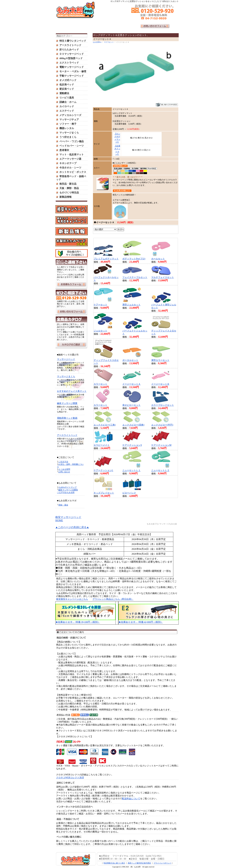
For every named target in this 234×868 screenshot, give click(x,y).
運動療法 (64, 93)
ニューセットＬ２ (160, 470)
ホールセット (158, 259)
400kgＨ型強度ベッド (71, 58)
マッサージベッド (66, 359)
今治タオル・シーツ (70, 168)
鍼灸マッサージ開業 (67, 403)
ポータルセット (130, 360)
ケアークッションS (132, 445)
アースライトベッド (70, 45)
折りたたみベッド (69, 50)
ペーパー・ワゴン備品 (72, 141)
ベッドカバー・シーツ (72, 146)
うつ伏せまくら (68, 137)
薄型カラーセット (160, 360)
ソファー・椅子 (68, 124)
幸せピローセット (131, 405)
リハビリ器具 (67, 98)
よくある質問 (64, 469)
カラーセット (100, 384)
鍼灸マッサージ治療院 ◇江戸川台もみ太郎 (67, 491)
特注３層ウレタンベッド (73, 41)
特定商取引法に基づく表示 (114, 863)
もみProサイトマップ (68, 487)
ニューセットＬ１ (131, 470)
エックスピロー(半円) (162, 425)
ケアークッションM (161, 445)
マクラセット (109, 42)
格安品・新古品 (68, 184)
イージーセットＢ (160, 384)
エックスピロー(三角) (105, 425)
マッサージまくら (69, 133)
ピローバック (129, 493)
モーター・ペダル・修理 (73, 71)
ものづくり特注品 (69, 193)
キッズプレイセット (104, 493)
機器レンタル (67, 128)
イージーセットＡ (131, 384)
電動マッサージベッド (72, 67)
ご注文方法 (63, 462)
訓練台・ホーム (68, 102)
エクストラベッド (69, 63)
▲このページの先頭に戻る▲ (72, 527)
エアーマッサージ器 (70, 159)
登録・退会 (63, 505)
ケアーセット (100, 305)
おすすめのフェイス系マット (72, 391)
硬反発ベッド (67, 89)
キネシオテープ (68, 163)
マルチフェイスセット (163, 277)
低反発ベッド (67, 85)
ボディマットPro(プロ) (134, 259)
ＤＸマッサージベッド (72, 54)
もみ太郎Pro (97, 42)
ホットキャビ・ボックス (73, 172)
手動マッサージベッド (72, 76)
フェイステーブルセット (135, 277)
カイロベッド (67, 106)
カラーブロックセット (163, 405)
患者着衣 (64, 150)
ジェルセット (100, 331)
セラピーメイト (102, 445)
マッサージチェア (69, 120)
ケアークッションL (103, 470)
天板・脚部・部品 (69, 188)
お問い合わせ (64, 472)
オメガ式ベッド (68, 80)
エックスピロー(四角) (133, 425)
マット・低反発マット (72, 154)
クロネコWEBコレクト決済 (70, 778)
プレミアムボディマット (106, 259)
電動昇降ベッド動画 (67, 418)
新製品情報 (65, 197)
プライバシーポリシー (162, 863)
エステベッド (67, 111)
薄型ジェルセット (131, 305)
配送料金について (131, 799)
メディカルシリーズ (70, 115)
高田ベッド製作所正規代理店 (139, 863)
